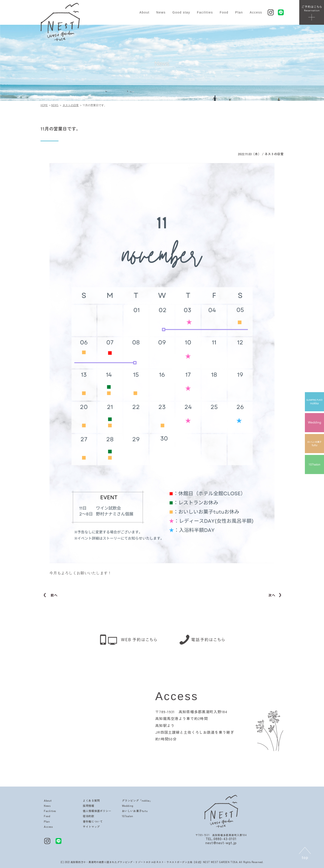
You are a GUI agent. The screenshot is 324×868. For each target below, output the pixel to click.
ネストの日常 (71, 105)
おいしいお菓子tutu (135, 811)
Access (256, 12)
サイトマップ (91, 826)
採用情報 (88, 806)
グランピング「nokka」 (137, 800)
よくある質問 (91, 800)
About (144, 12)
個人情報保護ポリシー (97, 811)
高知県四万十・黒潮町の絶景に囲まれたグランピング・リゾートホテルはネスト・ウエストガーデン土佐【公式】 (137, 862)
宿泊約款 (88, 816)
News (161, 12)
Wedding (128, 806)
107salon (128, 816)
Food (224, 12)
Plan (239, 12)
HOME (44, 105)
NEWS (55, 105)
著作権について (93, 821)
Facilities (205, 12)
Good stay (181, 12)
